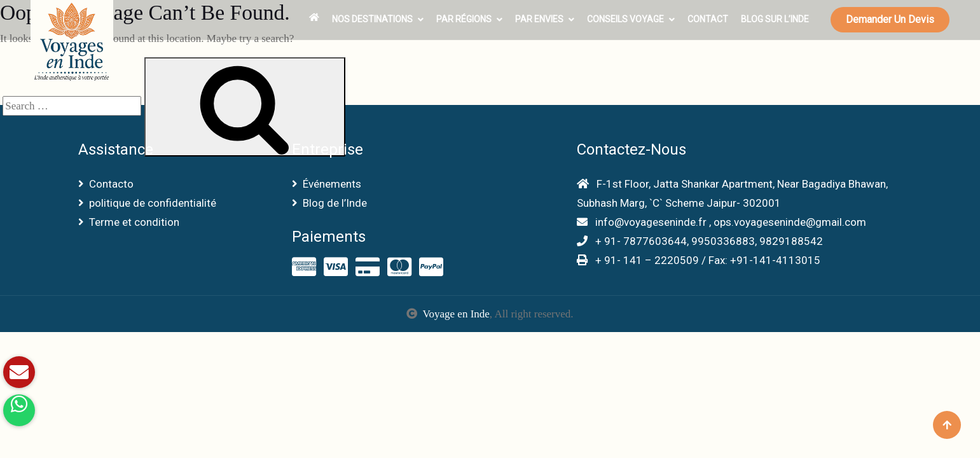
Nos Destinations (372, 19)
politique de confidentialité (147, 203)
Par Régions (464, 19)
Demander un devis (890, 19)
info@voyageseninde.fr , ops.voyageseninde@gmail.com (721, 222)
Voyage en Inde (456, 314)
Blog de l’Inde (329, 203)
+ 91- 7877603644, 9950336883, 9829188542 (700, 241)
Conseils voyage (625, 19)
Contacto (106, 184)
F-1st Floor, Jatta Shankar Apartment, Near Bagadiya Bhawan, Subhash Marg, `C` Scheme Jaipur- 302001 (732, 193)
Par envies (539, 19)
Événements (327, 184)
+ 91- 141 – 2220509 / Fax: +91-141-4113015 (699, 260)
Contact (708, 19)
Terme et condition (129, 222)
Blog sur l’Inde (775, 19)
